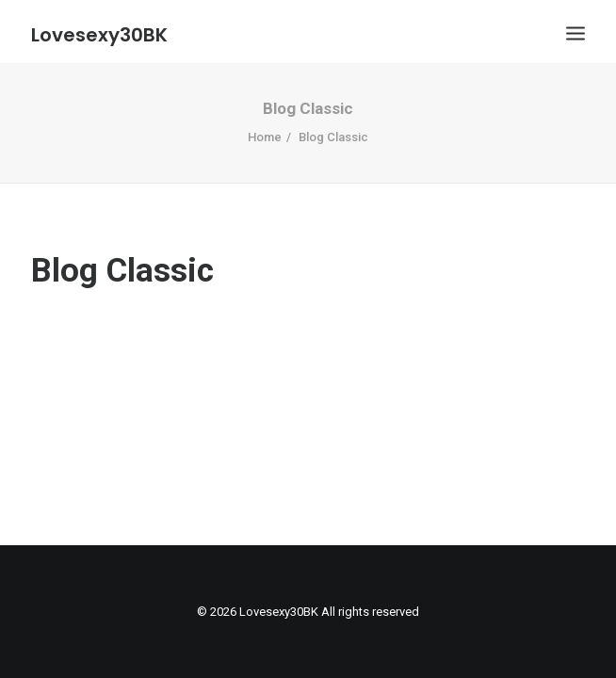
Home (265, 137)
